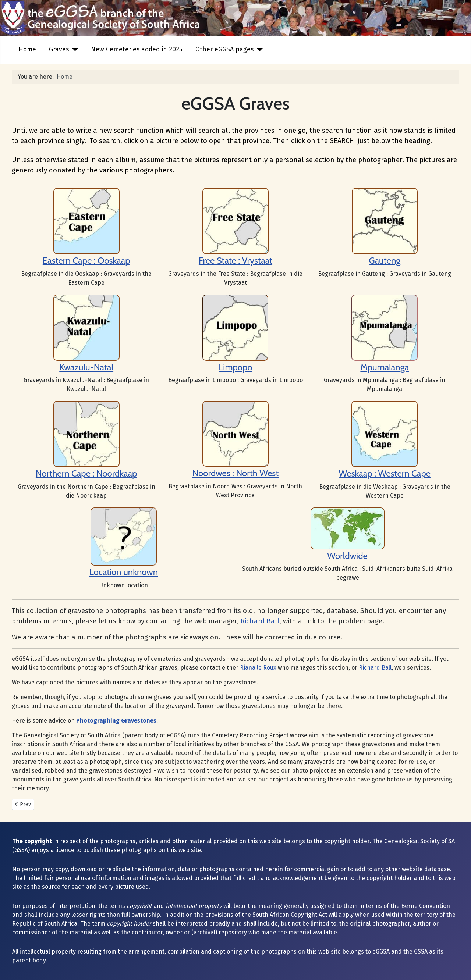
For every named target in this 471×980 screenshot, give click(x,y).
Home (27, 49)
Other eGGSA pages (224, 49)
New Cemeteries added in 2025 (137, 49)
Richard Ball (260, 621)
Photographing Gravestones (116, 721)
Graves (59, 49)
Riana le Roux (258, 668)
